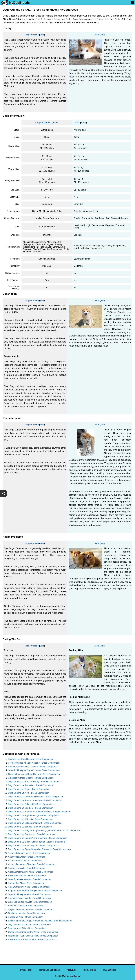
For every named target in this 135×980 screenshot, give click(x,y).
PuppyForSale (90, 970)
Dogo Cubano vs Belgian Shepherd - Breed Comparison (35, 823)
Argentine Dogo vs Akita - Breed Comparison (29, 898)
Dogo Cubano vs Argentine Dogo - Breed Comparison (34, 815)
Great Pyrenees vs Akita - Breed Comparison (29, 879)
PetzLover (71, 970)
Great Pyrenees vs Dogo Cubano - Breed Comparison (34, 763)
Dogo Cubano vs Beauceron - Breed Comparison (31, 834)
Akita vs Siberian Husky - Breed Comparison (29, 853)
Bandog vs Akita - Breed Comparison (26, 917)
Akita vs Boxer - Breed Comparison (25, 861)
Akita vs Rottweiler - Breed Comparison (27, 857)
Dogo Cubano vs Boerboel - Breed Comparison (31, 808)
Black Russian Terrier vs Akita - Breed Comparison (32, 940)
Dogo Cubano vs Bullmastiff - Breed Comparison (31, 804)
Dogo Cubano (32, 35)
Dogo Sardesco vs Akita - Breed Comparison (29, 924)
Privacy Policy (26, 970)
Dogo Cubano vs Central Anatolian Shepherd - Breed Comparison (39, 849)
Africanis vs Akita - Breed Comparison (26, 906)
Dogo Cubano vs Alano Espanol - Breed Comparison (33, 846)
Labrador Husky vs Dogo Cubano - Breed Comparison (34, 770)
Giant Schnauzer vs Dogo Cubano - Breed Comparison (34, 774)
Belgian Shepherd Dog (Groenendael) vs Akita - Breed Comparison (40, 921)
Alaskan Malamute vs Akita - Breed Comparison (31, 872)
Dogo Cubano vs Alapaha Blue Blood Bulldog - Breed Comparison (40, 812)
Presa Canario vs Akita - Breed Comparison (29, 887)
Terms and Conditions (49, 970)
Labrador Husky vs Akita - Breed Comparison (30, 894)
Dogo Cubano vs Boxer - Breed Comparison (29, 789)
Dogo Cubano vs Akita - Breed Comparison (29, 793)
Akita (97, 35)
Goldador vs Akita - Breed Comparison (26, 913)
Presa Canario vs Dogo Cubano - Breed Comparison (33, 767)
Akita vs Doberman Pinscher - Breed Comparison (31, 864)
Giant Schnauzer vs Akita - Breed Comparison (30, 902)
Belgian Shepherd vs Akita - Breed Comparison (30, 909)
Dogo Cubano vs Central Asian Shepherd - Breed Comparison (38, 838)
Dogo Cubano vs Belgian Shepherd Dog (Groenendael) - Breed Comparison (44, 830)
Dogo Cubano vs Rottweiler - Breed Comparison (31, 785)
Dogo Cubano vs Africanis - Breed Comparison (30, 819)
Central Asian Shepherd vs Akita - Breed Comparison (33, 932)
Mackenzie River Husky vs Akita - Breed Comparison (33, 936)
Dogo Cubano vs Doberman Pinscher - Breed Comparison (36, 797)
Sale (42, 35)
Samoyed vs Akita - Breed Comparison (27, 868)
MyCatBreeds (110, 970)
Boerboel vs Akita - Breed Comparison (26, 883)
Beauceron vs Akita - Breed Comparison (27, 928)
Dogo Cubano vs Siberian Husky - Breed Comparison (33, 782)
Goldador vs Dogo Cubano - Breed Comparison (31, 778)
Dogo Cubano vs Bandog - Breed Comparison (30, 827)
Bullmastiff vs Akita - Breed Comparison (27, 876)
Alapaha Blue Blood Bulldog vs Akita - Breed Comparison (35, 891)
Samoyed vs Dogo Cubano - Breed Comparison (31, 759)
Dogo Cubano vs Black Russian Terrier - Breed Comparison (36, 842)
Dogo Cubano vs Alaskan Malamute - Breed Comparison (35, 800)
